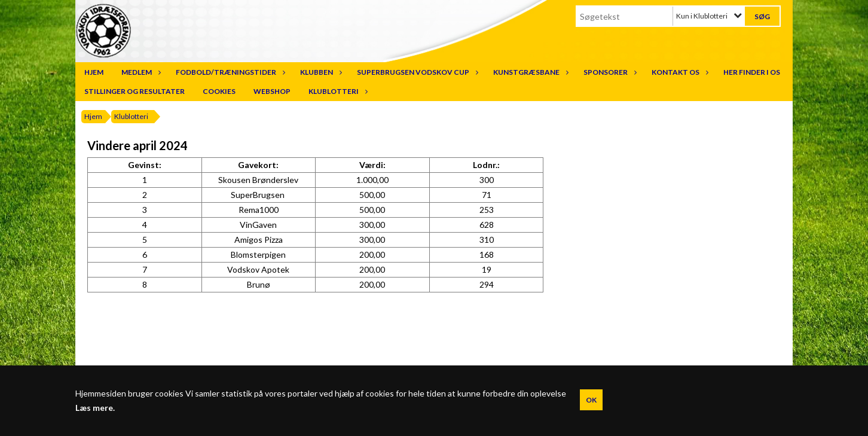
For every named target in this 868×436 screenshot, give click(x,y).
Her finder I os (752, 72)
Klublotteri (337, 91)
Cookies (219, 91)
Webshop (272, 91)
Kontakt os (678, 72)
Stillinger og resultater (135, 91)
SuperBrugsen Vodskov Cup (416, 72)
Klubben (320, 72)
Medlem (140, 72)
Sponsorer (609, 72)
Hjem (94, 72)
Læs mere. (95, 408)
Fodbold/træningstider (229, 72)
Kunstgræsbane (529, 72)
